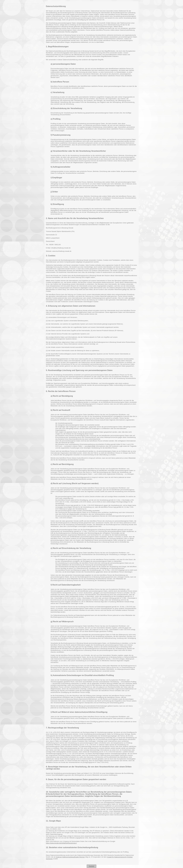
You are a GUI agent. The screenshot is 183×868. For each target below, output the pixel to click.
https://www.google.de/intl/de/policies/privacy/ (61, 843)
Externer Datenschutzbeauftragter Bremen (70, 857)
